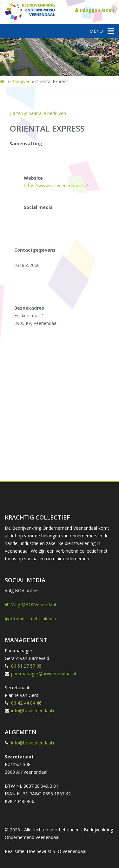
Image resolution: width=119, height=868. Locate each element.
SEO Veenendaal (69, 851)
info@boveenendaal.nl (34, 710)
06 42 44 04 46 (26, 703)
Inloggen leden (95, 10)
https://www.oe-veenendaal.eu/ (56, 186)
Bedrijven (21, 81)
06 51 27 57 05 (26, 666)
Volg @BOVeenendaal (30, 604)
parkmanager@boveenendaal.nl (43, 674)
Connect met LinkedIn (30, 618)
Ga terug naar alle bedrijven (38, 113)
